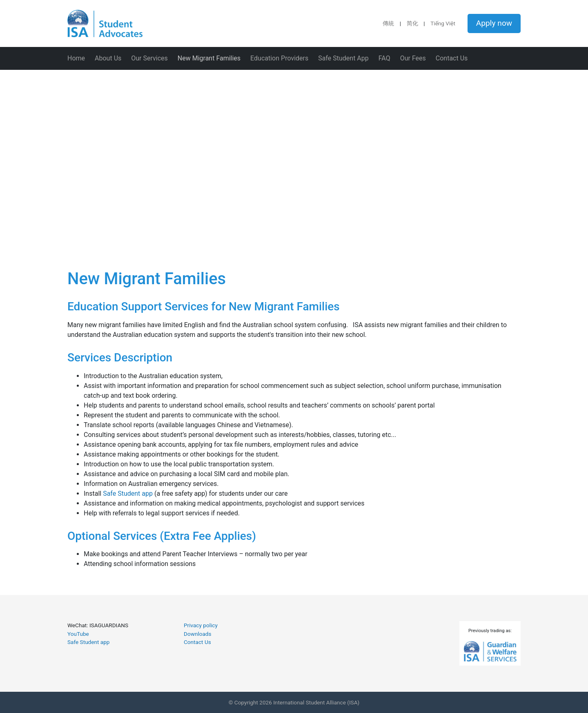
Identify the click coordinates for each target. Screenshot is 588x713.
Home (76, 58)
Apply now (494, 23)
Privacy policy (201, 625)
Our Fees (413, 58)
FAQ (384, 58)
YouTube (78, 634)
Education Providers (279, 58)
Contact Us (452, 58)
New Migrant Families (209, 58)
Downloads (198, 634)
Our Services (149, 58)
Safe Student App (343, 58)
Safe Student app (128, 494)
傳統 (388, 23)
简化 (412, 23)
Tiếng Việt (443, 23)
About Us (108, 58)
